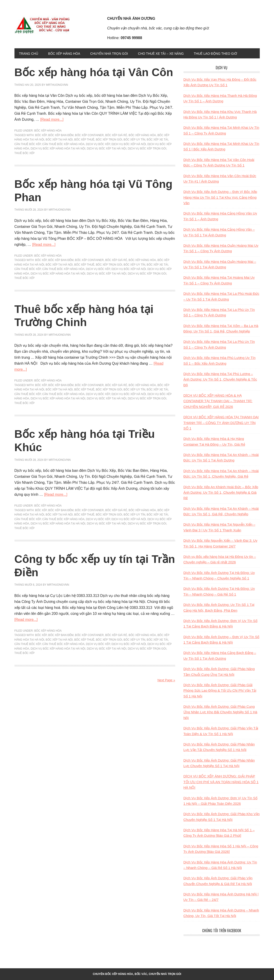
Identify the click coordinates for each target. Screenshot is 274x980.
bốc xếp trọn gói (109, 140)
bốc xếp (41, 135)
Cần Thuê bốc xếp (28, 144)
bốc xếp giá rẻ (116, 135)
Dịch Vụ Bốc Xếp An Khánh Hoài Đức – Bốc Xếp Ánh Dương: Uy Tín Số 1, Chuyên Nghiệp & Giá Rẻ (221, 493)
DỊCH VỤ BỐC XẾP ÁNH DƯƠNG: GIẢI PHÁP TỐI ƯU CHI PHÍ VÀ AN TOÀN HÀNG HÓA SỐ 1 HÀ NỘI (221, 782)
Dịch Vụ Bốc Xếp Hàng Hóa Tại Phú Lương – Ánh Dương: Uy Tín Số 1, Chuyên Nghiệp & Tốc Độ (220, 379)
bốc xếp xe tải (157, 140)
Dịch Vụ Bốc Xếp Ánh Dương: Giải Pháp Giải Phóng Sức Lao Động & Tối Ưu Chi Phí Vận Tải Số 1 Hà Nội (220, 691)
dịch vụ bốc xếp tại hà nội (107, 149)
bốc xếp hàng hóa (142, 135)
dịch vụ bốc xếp (98, 144)
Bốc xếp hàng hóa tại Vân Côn (94, 72)
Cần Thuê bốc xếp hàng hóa (63, 144)
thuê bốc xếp (25, 153)
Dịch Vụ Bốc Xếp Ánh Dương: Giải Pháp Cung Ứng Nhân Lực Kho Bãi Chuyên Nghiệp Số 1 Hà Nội (220, 712)
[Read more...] (52, 119)
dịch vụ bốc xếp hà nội (129, 144)
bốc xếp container (89, 135)
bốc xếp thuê (84, 140)
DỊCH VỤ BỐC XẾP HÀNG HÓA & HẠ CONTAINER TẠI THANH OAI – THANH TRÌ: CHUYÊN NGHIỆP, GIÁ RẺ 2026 (218, 401)
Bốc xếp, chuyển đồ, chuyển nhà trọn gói (45, 25)
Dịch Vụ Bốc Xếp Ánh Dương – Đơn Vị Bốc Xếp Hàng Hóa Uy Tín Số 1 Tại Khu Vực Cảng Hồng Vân (220, 197)
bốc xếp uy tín (134, 140)
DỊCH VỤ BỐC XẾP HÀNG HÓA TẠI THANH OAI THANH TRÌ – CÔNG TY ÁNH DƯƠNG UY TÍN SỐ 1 (221, 423)
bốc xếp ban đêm (61, 135)
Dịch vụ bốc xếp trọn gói (147, 149)
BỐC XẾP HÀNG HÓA (48, 131)
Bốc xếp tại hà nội (59, 140)
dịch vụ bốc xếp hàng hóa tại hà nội (58, 149)
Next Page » (166, 680)
